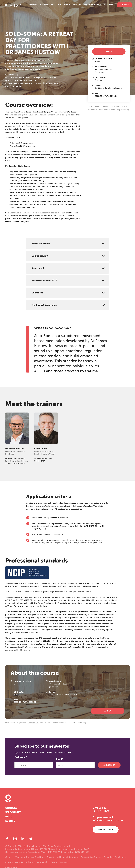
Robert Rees (41, 448)
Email (60, 759)
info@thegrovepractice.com (109, 820)
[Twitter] (31, 839)
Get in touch (115, 107)
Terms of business (60, 862)
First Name (21, 757)
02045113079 (101, 811)
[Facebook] (7, 839)
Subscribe (109, 765)
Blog (109, 6)
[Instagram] (15, 839)
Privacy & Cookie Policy (38, 862)
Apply (109, 51)
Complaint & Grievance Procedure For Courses (103, 857)
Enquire (122, 6)
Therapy (74, 6)
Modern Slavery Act (15, 862)
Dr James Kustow (15, 448)
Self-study (53, 6)
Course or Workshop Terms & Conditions (25, 857)
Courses (42, 6)
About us (30, 6)
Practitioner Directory (92, 6)
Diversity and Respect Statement (63, 857)
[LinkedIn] (23, 839)
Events (64, 6)
